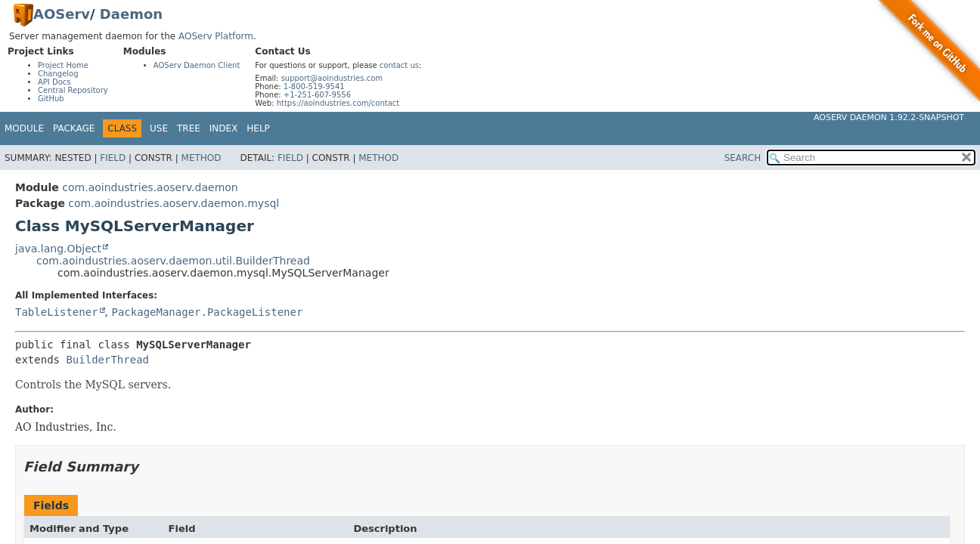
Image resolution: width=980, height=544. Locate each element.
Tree (189, 128)
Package (74, 128)
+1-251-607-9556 (317, 95)
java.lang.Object (58, 249)
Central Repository (73, 90)
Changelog (58, 74)
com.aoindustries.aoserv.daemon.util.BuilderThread (173, 261)
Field (113, 158)
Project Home (63, 65)
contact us (399, 65)
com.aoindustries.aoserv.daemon (150, 187)
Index (224, 128)
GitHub (51, 99)
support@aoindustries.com (332, 78)
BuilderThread (107, 360)
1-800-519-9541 (314, 87)
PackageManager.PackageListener (207, 312)
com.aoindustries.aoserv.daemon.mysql (174, 203)
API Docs (54, 82)
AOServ (62, 14)
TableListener (57, 312)
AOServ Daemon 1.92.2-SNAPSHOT (889, 117)
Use (159, 128)
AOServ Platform (216, 36)
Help (258, 128)
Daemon (131, 14)
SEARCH (743, 158)
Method (202, 158)
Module (24, 128)
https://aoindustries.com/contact (338, 103)
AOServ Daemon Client (197, 65)
